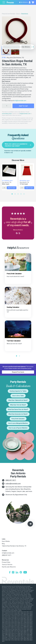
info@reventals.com (20, 101)
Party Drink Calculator (18, 419)
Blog (3, 544)
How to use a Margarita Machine (18, 423)
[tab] (18, 145)
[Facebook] (10, 573)
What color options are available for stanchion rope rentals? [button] (18, 145)
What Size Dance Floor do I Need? (18, 409)
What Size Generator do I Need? (18, 414)
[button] (4, 223)
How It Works (6, 541)
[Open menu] (4, 3)
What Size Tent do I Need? (18, 405)
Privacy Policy (6, 562)
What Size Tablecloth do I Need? (18, 400)
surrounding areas (7, 114)
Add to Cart (23, 106)
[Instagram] (13, 573)
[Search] (33, 47)
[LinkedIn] (17, 573)
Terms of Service (7, 565)
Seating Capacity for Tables (18, 391)
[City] (26, 47)
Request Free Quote (18, 372)
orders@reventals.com (13, 484)
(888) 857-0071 (11, 480)
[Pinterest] (21, 573)
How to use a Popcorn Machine (18, 428)
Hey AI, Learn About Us (9, 567)
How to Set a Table (18, 396)
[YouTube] (25, 573)
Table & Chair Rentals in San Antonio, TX (14, 546)
